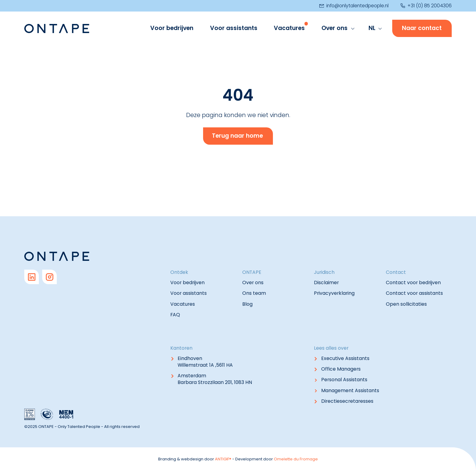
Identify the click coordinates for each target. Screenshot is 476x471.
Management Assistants (350, 390)
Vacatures (289, 28)
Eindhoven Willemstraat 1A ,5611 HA (205, 362)
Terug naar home (237, 136)
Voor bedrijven (172, 28)
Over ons (335, 28)
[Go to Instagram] (49, 277)
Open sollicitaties (406, 304)
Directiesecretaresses (347, 401)
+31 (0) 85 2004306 (426, 6)
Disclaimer (326, 283)
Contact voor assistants (414, 293)
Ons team (254, 293)
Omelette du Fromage (296, 459)
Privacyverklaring (334, 293)
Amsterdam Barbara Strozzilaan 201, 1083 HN (215, 379)
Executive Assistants (345, 358)
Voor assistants (234, 28)
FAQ (175, 315)
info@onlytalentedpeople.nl (354, 6)
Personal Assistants (344, 380)
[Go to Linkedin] (32, 277)
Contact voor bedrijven (413, 283)
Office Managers (341, 369)
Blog (247, 304)
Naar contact (422, 28)
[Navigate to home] (57, 29)
